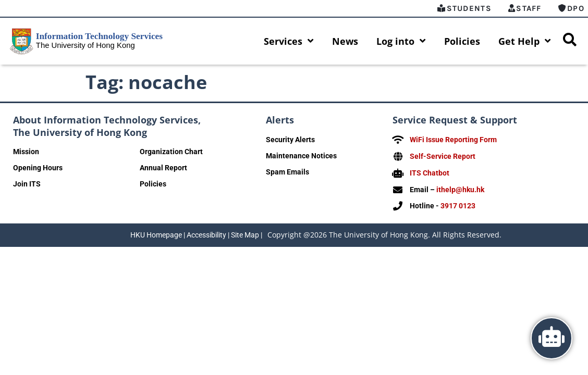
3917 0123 (458, 204)
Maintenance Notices (301, 156)
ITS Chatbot (430, 172)
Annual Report (163, 168)
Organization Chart (171, 152)
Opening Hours (38, 168)
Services (289, 41)
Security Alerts (290, 140)
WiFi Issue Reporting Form (453, 140)
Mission (26, 152)
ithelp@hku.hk (460, 188)
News (345, 41)
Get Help (525, 41)
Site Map (245, 233)
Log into (401, 41)
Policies (462, 41)
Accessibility (206, 233)
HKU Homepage (156, 233)
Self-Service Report (443, 156)
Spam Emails (287, 172)
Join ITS (27, 184)
